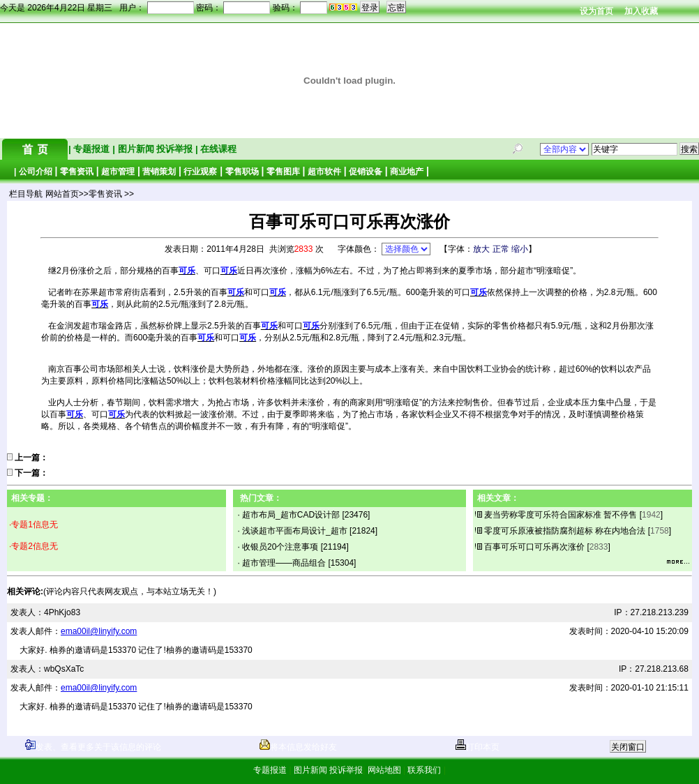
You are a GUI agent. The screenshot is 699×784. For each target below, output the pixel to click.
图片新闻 (136, 149)
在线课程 (218, 149)
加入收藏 (641, 11)
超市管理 (118, 172)
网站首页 (62, 194)
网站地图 (384, 770)
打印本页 (478, 747)
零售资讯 (77, 172)
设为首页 (596, 11)
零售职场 (242, 172)
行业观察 (200, 172)
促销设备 (366, 172)
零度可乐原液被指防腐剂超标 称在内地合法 (565, 531)
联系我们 (424, 770)
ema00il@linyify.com (99, 631)
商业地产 (407, 172)
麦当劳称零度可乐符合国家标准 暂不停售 (561, 515)
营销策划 (159, 172)
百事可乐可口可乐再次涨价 (534, 547)
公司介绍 (36, 172)
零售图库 (283, 172)
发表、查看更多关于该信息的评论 (93, 747)
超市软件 (324, 172)
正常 (501, 249)
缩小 (520, 249)
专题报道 (92, 149)
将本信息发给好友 (298, 747)
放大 (481, 249)
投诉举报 (176, 149)
